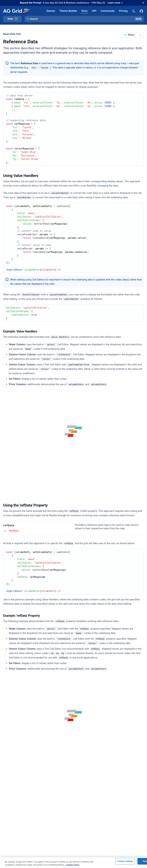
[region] (73, 863)
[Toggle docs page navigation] (13, 19)
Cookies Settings (125, 861)
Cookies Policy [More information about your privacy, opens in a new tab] (73, 865)
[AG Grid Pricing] (123, 11)
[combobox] (133, 35)
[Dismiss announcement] (143, 3)
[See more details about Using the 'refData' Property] (5, 531)
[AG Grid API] (94, 11)
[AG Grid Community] (108, 11)
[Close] (144, 863)
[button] (84, 19)
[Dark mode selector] (134, 11)
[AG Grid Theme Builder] (68, 11)
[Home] (16, 11)
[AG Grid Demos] (51, 11)
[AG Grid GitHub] (142, 11)
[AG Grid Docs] (85, 11)
